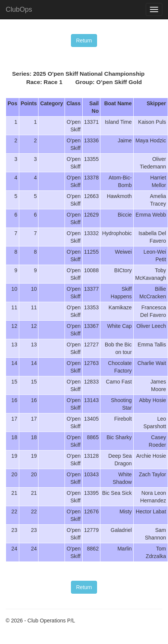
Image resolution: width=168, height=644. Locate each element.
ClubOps (19, 9)
